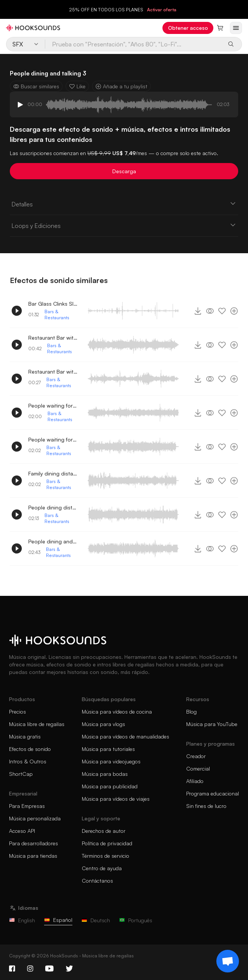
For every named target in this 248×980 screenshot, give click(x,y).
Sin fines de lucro (206, 806)
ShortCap (21, 774)
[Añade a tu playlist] (234, 311)
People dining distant (53, 507)
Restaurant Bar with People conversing (53, 338)
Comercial (198, 768)
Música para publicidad (110, 786)
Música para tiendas (33, 856)
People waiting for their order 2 (53, 405)
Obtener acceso (188, 28)
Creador (196, 756)
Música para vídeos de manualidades (126, 736)
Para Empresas (27, 806)
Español (58, 920)
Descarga (124, 171)
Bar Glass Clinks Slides (53, 304)
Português (136, 920)
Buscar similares (36, 86)
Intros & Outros (28, 761)
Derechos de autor (104, 831)
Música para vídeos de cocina (117, 712)
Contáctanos (97, 881)
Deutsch (96, 920)
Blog (191, 712)
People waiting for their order (53, 439)
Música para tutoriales (108, 749)
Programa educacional (213, 793)
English (22, 920)
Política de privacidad (107, 843)
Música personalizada (35, 818)
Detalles (124, 204)
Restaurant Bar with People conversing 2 (53, 372)
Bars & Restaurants (57, 315)
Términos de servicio (106, 856)
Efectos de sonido (30, 749)
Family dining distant (53, 473)
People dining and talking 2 (53, 541)
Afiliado (195, 781)
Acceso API (22, 831)
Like (77, 86)
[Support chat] (228, 961)
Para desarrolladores (34, 843)
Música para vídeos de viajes (116, 799)
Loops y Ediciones (124, 225)
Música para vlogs (103, 724)
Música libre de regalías (37, 724)
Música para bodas (105, 774)
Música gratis (25, 736)
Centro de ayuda (102, 868)
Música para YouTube (212, 724)
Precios (18, 712)
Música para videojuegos (111, 761)
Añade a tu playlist (121, 86)
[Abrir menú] (236, 28)
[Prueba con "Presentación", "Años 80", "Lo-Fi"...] (134, 44)
